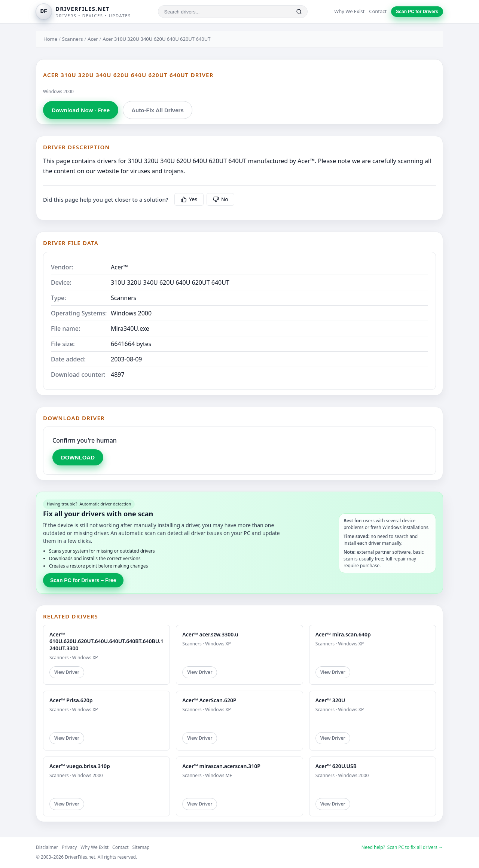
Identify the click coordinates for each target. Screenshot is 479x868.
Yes (189, 199)
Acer (93, 39)
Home (50, 39)
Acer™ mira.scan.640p (343, 634)
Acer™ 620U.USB (336, 766)
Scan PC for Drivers (417, 12)
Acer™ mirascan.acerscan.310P (221, 766)
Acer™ (119, 267)
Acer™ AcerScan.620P (209, 700)
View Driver (67, 672)
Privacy (69, 847)
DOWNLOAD (78, 457)
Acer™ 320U (330, 700)
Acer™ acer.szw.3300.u (210, 634)
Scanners (73, 39)
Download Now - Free (81, 110)
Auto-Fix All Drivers (157, 110)
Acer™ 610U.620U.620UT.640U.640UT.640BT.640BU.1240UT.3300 (106, 641)
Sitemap (141, 847)
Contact (378, 11)
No (220, 199)
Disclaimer (47, 847)
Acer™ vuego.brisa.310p (80, 766)
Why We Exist (349, 11)
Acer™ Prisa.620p (71, 700)
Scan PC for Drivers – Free (83, 580)
